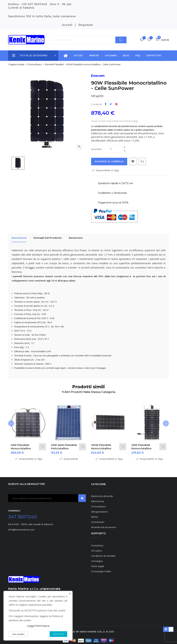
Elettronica (97, 499)
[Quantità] (116, 149)
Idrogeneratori (99, 510)
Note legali (97, 564)
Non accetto (18, 634)
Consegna (97, 559)
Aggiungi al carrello (109, 162)
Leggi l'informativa (38, 626)
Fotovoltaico (99, 505)
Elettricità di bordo (102, 494)
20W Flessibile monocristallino (141, 445)
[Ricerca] (88, 40)
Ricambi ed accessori (104, 525)
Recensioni (76, 238)
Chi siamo (97, 549)
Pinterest (116, 104)
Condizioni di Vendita (103, 554)
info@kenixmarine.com (21, 528)
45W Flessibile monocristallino (21, 445)
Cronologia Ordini (101, 569)
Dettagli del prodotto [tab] (48, 238)
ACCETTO (58, 634)
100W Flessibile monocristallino (101, 445)
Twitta (111, 104)
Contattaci (97, 543)
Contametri (98, 520)
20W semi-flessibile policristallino (64, 445)
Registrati (86, 25)
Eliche (95, 515)
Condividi (106, 104)
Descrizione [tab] (19, 238)
